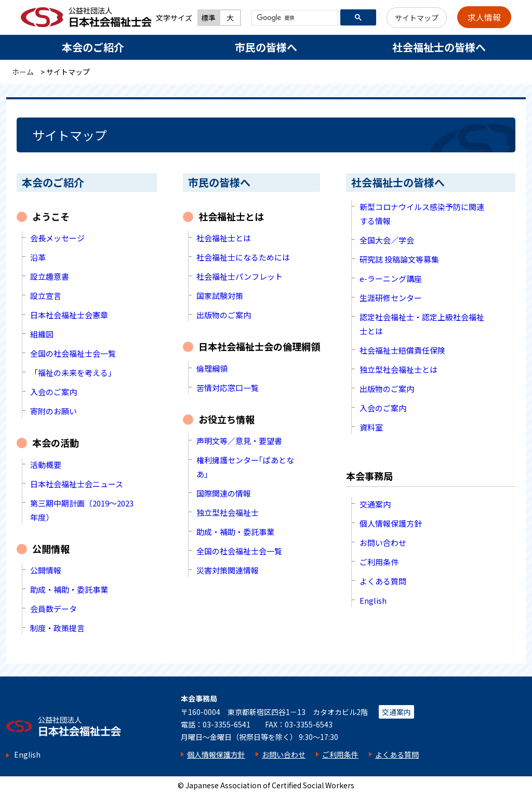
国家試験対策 (220, 296)
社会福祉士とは (224, 238)
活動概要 (46, 465)
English (373, 600)
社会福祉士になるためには (243, 257)
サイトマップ (417, 18)
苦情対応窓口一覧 (228, 388)
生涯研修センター (391, 298)
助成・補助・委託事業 (69, 589)
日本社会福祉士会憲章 (69, 315)
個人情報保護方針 (391, 523)
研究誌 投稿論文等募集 (399, 259)
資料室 (371, 427)
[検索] (294, 18)
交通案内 (375, 504)
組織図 (42, 334)
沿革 (38, 257)
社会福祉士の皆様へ (439, 47)
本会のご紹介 (93, 47)
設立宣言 (46, 296)
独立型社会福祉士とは (398, 369)
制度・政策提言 (57, 628)
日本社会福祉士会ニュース (77, 484)
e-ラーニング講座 (391, 278)
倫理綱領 (212, 368)
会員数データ (54, 609)
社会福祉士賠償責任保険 (402, 350)
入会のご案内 (54, 392)
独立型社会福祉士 (228, 512)
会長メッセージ (57, 238)
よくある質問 (383, 581)
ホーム (23, 72)
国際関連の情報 (224, 493)
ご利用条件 (379, 562)
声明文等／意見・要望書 (239, 441)
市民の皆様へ (266, 47)
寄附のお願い (54, 411)
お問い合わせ (383, 543)
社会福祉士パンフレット (240, 276)
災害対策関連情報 (228, 570)
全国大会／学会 (387, 240)
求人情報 (484, 17)
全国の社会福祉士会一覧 (73, 353)
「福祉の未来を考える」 (73, 373)
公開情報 (46, 570)
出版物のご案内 (224, 315)
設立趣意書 (50, 276)
